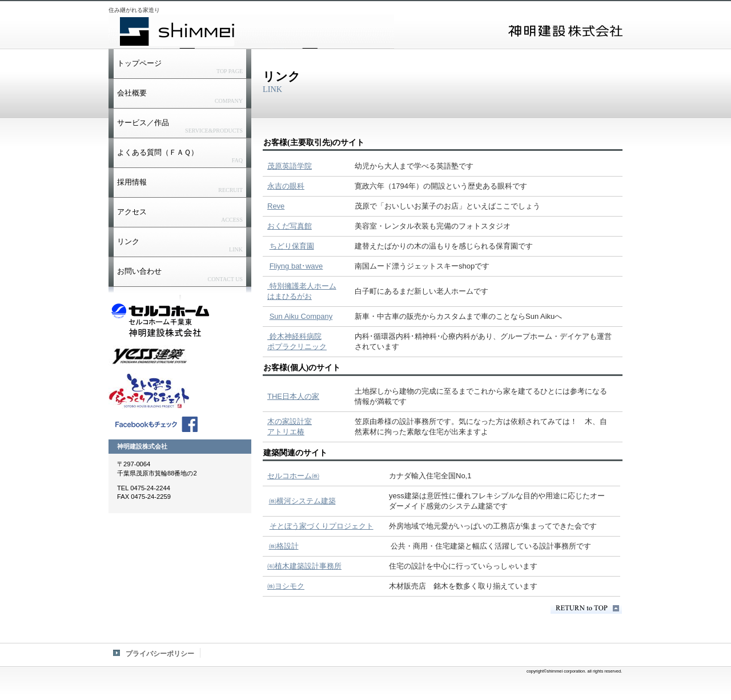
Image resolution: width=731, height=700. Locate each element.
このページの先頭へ (586, 608)
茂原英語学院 (290, 166)
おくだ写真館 (290, 226)
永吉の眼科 (286, 186)
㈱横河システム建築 (302, 501)
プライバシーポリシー (160, 654)
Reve (276, 206)
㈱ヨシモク (286, 586)
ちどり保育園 (292, 246)
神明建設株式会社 (251, 31)
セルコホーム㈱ (293, 476)
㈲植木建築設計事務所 (304, 566)
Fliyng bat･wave (296, 266)
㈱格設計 (284, 546)
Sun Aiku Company (301, 316)
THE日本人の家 (293, 396)
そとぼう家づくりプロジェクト (322, 526)
